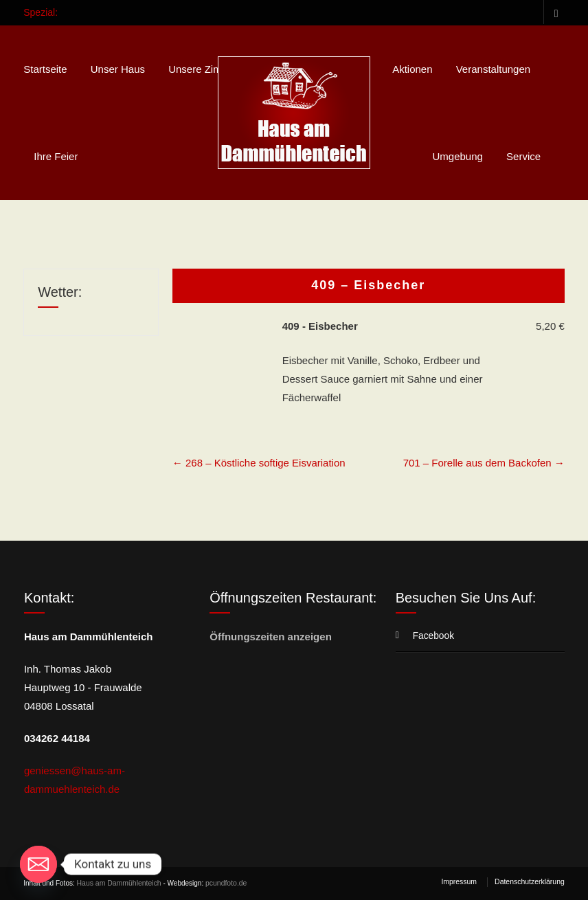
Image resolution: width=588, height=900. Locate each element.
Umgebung (458, 156)
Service (523, 156)
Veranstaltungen (493, 69)
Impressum (463, 882)
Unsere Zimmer (204, 69)
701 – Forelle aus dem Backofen (484, 463)
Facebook (554, 12)
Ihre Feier (56, 156)
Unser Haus (118, 69)
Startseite (45, 69)
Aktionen (412, 69)
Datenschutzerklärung (531, 882)
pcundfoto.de (222, 883)
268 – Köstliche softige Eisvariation (259, 463)
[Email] (38, 864)
